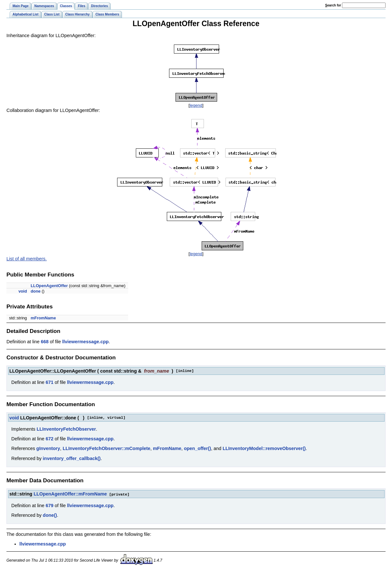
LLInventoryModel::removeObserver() (264, 448)
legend (196, 105)
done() (50, 515)
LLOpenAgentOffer (49, 286)
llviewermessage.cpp (85, 342)
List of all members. (27, 259)
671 (49, 382)
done (36, 291)
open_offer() (197, 448)
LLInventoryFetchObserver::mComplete (106, 448)
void (23, 291)
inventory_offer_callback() (72, 458)
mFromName (43, 318)
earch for (333, 5)
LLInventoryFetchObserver (66, 429)
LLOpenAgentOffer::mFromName (70, 494)
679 (49, 505)
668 (45, 342)
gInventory (48, 448)
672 (49, 439)
